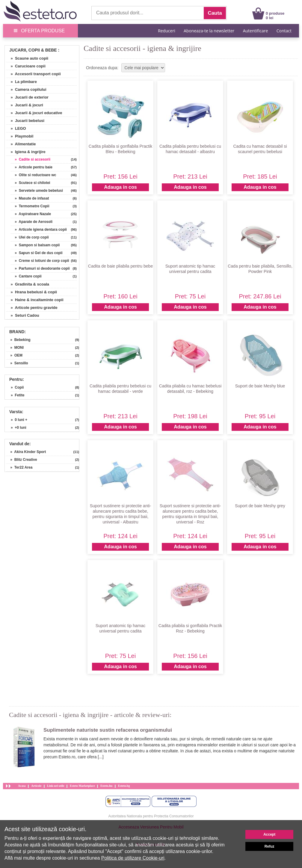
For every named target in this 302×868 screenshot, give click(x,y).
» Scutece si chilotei (30, 183)
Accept (269, 834)
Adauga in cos (120, 187)
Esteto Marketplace (82, 786)
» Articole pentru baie (32, 167)
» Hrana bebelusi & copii (32, 292)
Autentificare (256, 31)
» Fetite (18, 395)
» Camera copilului (26, 89)
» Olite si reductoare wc (33, 175)
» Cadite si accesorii (31, 159)
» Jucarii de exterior (27, 97)
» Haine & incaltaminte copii (35, 300)
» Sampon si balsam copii (35, 245)
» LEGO (16, 128)
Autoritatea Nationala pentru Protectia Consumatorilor (151, 816)
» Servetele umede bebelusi (37, 191)
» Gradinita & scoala (28, 284)
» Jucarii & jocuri (25, 105)
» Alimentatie (21, 144)
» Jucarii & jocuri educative (34, 113)
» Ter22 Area (19, 467)
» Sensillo (17, 363)
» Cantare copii (26, 276)
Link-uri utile (56, 786)
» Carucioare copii (26, 66)
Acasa (22, 786)
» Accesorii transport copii (34, 74)
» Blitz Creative (22, 460)
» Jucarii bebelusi (25, 121)
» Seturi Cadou (23, 315)
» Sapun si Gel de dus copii (37, 253)
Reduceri (166, 31)
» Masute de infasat (30, 198)
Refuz (269, 846)
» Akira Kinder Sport (26, 452)
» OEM (14, 355)
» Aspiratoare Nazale (31, 214)
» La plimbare (22, 82)
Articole (36, 786)
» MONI (15, 348)
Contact (284, 31)
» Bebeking (18, 340)
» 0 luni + (19, 420)
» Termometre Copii (30, 206)
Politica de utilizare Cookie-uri (133, 858)
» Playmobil (20, 136)
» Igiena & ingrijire (26, 152)
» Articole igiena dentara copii (39, 230)
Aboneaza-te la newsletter (209, 31)
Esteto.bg (124, 786)
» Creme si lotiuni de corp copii (40, 261)
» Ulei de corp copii (30, 237)
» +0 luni (19, 428)
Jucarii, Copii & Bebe (33, 50)
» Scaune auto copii (27, 58)
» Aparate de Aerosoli (32, 222)
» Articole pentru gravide (32, 308)
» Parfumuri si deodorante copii (40, 268)
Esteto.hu (106, 786)
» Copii (17, 387)
